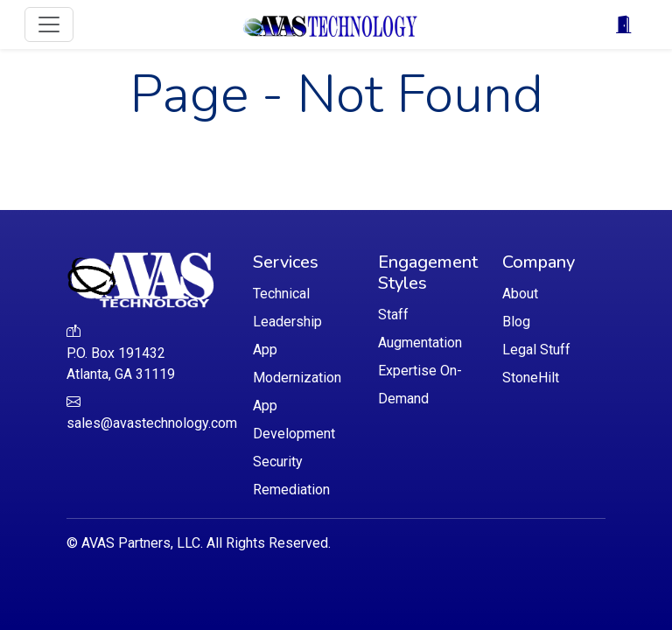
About (520, 294)
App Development (294, 420)
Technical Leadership (287, 308)
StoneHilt (531, 378)
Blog (516, 322)
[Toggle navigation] (49, 24)
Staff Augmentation (420, 329)
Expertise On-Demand (420, 385)
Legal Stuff (536, 350)
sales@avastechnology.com (152, 423)
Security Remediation (291, 476)
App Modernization (297, 364)
